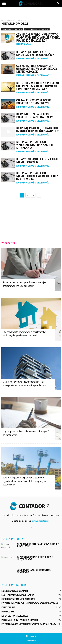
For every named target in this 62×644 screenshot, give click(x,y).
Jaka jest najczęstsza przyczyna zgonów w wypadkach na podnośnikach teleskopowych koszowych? (24, 481)
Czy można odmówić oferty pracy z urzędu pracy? (35, 558)
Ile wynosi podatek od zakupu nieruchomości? (37, 161)
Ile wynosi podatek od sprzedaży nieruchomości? (35, 53)
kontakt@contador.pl (41, 521)
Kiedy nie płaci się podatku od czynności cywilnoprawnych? (37, 130)
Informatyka (8, 612)
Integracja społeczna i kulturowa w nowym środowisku (30, 603)
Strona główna (7, 20)
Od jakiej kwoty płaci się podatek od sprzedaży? (34, 102)
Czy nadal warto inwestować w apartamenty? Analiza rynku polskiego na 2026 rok (38, 38)
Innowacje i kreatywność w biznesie (20, 620)
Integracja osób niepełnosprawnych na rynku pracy (29, 624)
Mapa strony (31, 636)
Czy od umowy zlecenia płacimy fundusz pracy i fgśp (38, 545)
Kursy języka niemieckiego (15, 616)
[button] (58, 4)
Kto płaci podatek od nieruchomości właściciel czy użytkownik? (37, 176)
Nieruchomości (24, 44)
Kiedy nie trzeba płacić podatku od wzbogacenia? (34, 116)
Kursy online (8, 608)
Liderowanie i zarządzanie (15, 591)
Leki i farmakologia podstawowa (18, 595)
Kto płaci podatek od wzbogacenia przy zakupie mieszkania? (35, 145)
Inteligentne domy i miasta (12, 29)
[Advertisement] (31, 12)
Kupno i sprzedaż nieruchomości (37, 29)
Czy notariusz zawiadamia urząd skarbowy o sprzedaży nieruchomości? (37, 69)
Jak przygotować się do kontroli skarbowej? (34, 571)
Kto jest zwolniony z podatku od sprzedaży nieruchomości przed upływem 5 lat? (37, 86)
